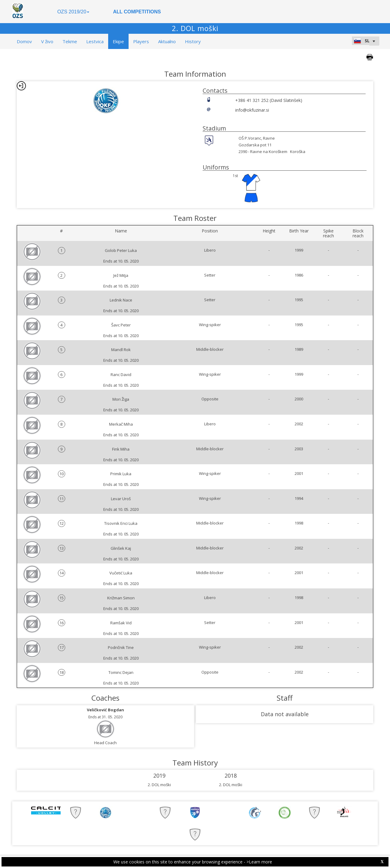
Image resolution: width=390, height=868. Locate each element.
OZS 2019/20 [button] (73, 12)
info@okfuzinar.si (252, 110)
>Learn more (259, 862)
